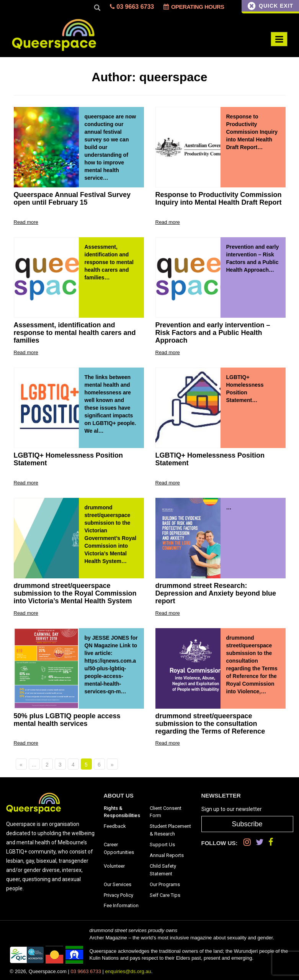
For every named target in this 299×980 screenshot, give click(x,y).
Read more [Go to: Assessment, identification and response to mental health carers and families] (26, 352)
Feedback (115, 826)
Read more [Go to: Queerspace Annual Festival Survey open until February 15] (26, 222)
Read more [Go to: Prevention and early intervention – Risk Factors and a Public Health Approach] (168, 352)
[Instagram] (247, 842)
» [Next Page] (112, 765)
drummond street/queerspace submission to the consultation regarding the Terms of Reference (210, 724)
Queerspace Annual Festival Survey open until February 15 (72, 199)
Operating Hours (194, 7)
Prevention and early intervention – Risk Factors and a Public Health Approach (213, 333)
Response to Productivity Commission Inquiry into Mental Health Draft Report (219, 199)
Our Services (118, 884)
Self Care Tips (165, 895)
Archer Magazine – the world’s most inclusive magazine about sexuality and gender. (182, 938)
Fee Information (121, 905)
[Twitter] (260, 842)
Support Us (162, 845)
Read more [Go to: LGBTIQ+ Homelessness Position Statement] (26, 483)
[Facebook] (271, 842)
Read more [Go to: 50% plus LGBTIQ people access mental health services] (26, 743)
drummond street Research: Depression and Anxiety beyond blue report (216, 593)
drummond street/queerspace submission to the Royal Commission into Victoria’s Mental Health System (75, 593)
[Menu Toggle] (279, 39)
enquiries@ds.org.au (128, 971)
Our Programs (165, 884)
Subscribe (247, 824)
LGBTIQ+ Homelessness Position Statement (69, 459)
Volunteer (114, 866)
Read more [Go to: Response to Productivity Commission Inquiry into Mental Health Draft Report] (168, 222)
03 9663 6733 (132, 7)
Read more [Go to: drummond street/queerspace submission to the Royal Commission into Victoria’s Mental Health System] (26, 613)
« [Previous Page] (21, 765)
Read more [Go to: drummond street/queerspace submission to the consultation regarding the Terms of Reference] (168, 743)
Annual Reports (167, 855)
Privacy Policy (118, 895)
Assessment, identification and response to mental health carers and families (75, 333)
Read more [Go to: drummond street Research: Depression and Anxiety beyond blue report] (168, 613)
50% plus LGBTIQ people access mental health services (67, 720)
